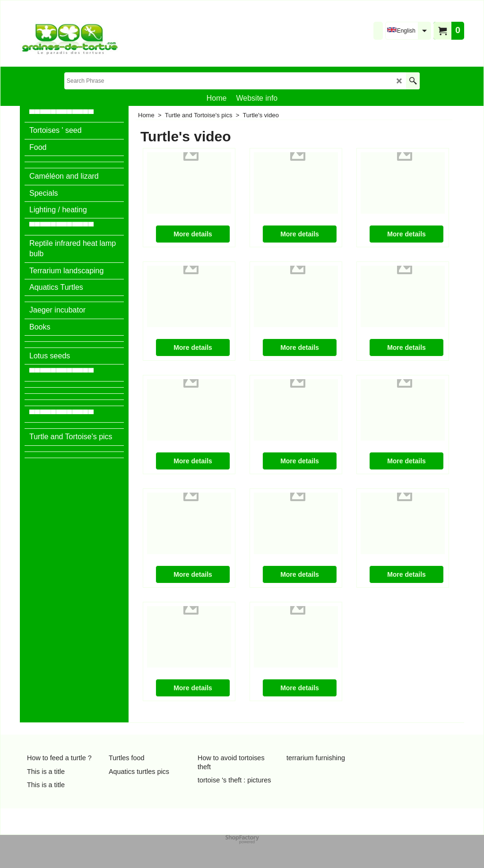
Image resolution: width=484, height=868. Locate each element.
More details (193, 234)
